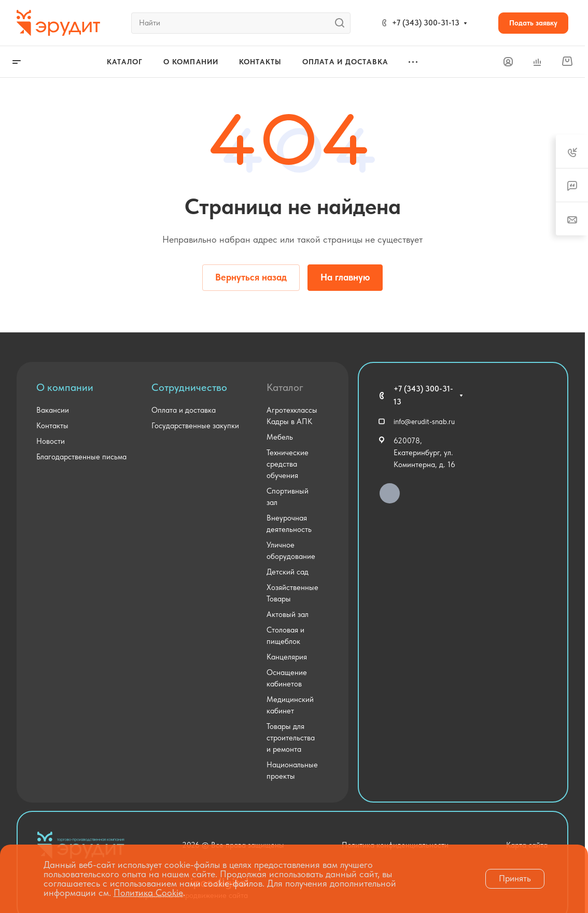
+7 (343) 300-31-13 (426, 23)
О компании (65, 387)
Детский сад (288, 572)
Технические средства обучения (288, 464)
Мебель (280, 437)
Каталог (285, 387)
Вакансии (53, 410)
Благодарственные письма (81, 457)
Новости (51, 441)
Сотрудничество (189, 387)
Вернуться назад (251, 277)
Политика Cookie (148, 893)
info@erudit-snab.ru (424, 422)
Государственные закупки (195, 426)
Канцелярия (287, 657)
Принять (515, 878)
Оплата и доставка (184, 410)
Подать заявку (533, 23)
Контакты (52, 426)
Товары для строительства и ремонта (291, 738)
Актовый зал (288, 614)
